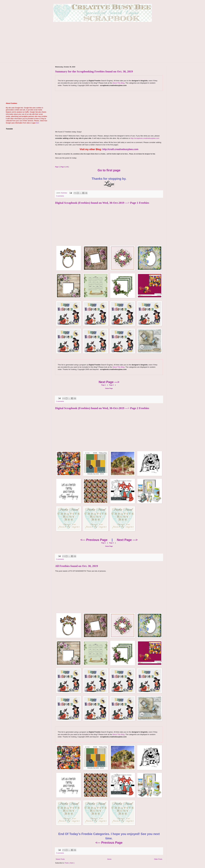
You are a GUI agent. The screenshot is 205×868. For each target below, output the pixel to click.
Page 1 (104, 385)
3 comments (60, 853)
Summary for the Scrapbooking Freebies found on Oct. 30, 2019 (94, 71)
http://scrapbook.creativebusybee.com (145, 138)
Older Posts (158, 859)
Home (109, 859)
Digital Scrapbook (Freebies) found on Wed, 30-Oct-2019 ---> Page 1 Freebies (102, 203)
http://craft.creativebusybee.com (120, 149)
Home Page (109, 388)
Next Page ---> (109, 382)
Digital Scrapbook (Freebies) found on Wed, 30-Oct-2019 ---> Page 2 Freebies (102, 408)
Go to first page (109, 170)
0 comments (60, 196)
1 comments (60, 401)
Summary (64, 193)
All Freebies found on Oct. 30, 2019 (77, 566)
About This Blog (118, 83)
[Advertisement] (102, 44)
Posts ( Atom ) (69, 863)
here (37, 123)
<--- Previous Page (94, 540)
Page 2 (111, 385)
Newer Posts (60, 859)
